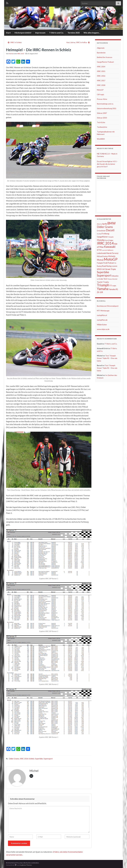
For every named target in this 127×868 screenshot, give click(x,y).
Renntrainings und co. (105, 104)
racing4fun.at (102, 315)
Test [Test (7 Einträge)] (105, 279)
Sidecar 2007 (102, 113)
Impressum (40, 33)
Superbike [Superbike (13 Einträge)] (103, 272)
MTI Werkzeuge (103, 311)
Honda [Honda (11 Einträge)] (101, 240)
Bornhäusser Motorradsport (108, 306)
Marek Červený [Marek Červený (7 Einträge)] (112, 253)
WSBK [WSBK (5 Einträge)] (114, 286)
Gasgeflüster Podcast (105, 62)
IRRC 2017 (21, 54)
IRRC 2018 (101, 85)
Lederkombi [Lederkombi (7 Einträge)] (101, 253)
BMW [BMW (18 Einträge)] (112, 223)
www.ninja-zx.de (103, 329)
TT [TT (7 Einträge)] (111, 286)
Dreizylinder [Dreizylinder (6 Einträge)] (101, 231)
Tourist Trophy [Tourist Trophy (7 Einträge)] (103, 282)
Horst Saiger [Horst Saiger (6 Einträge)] (109, 240)
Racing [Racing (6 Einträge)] (99, 266)
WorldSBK (101, 139)
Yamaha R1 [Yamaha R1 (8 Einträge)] (113, 289)
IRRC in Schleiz (16, 42)
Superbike (39, 759)
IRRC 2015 (101, 71)
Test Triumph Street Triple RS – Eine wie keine (107, 358)
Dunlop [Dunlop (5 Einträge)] (99, 234)
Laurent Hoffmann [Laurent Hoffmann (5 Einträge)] (108, 250)
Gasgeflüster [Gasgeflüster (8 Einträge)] (102, 237)
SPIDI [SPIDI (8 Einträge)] (99, 269)
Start (8, 33)
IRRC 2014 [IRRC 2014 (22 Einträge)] (105, 243)
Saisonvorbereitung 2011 (107, 108)
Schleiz (32, 759)
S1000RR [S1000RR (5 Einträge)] (115, 266)
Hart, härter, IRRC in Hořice (77, 42)
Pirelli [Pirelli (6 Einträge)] (105, 263)
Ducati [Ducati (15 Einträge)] (110, 230)
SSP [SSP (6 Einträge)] (104, 269)
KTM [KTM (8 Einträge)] (99, 250)
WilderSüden (102, 325)
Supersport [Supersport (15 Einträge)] (104, 275)
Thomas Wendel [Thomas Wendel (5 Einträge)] (112, 279)
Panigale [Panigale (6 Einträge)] (100, 263)
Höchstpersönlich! (23, 33)
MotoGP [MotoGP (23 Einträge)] (111, 259)
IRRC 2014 (24, 759)
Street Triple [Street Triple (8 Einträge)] (110, 269)
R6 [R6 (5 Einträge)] (115, 263)
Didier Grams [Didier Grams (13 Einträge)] (105, 227)
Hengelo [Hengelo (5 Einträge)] (111, 237)
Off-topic (101, 94)
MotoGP (100, 90)
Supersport (48, 759)
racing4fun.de (102, 320)
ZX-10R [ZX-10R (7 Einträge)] (100, 292)
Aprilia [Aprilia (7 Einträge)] (105, 224)
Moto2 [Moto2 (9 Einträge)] (100, 260)
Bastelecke (101, 53)
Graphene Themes (26, 865)
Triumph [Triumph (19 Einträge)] (103, 285)
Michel (11, 54)
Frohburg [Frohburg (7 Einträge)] (105, 234)
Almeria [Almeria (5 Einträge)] (99, 224)
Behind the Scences (105, 57)
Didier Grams (14, 759)
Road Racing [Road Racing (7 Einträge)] (107, 266)
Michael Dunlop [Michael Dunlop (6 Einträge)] (102, 256)
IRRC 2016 (101, 76)
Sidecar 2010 (102, 118)
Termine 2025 (74, 33)
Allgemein (101, 48)
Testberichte (102, 127)
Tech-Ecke (101, 122)
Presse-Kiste (102, 99)
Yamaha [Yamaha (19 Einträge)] (103, 289)
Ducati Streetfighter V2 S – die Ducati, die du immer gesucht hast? (107, 164)
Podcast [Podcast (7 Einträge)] (111, 263)
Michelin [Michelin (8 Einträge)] (112, 256)
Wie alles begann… (92, 33)
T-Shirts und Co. (56, 33)
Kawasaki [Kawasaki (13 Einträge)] (110, 247)
